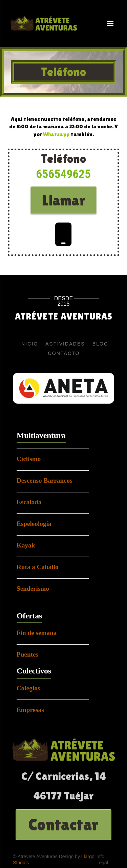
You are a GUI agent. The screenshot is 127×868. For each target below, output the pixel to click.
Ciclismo (29, 459)
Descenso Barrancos (45, 480)
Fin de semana (37, 633)
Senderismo (33, 589)
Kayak (26, 545)
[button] (110, 24)
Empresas (30, 710)
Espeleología (34, 524)
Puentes (27, 654)
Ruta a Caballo (38, 567)
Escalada (29, 502)
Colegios (28, 688)
